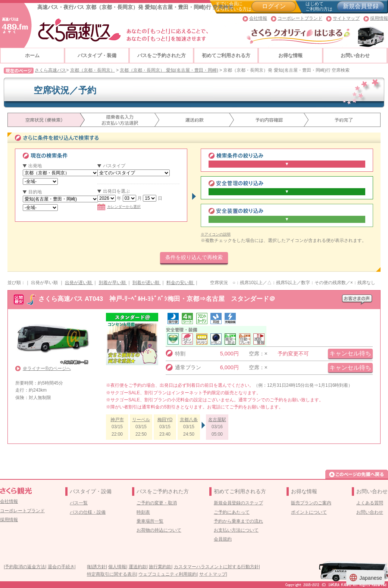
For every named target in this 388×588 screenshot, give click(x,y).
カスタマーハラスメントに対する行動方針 (216, 567)
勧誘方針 (97, 567)
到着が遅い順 (146, 283)
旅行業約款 (160, 567)
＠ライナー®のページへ (47, 368)
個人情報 (117, 567)
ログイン (274, 6)
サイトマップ (346, 18)
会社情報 (258, 18)
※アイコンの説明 (216, 234)
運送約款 (138, 567)
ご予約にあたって (232, 512)
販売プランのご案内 (311, 503)
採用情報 (379, 18)
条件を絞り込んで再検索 (194, 257)
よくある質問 (370, 503)
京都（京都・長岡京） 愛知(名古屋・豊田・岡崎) (169, 70)
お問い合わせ (355, 55)
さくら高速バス (50, 70)
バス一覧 (79, 503)
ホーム (32, 55)
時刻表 (143, 512)
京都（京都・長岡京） (93, 70)
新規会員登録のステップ (238, 503)
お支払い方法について (236, 530)
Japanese (365, 578)
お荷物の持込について (159, 530)
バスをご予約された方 (162, 55)
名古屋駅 (217, 420)
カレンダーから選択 (119, 207)
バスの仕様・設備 (88, 512)
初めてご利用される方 (226, 55)
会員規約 (223, 539)
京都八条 (189, 420)
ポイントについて (309, 512)
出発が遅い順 (79, 283)
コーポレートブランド (300, 18)
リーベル (141, 420)
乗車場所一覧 (150, 521)
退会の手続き (61, 567)
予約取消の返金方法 (25, 567)
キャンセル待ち (350, 353)
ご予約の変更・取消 (157, 503)
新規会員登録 (361, 6)
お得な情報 (290, 55)
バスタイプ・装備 (97, 55)
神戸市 (117, 420)
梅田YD (165, 420)
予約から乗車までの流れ (238, 521)
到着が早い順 (113, 283)
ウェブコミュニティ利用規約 (168, 574)
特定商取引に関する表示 (112, 574)
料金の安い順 (180, 283)
